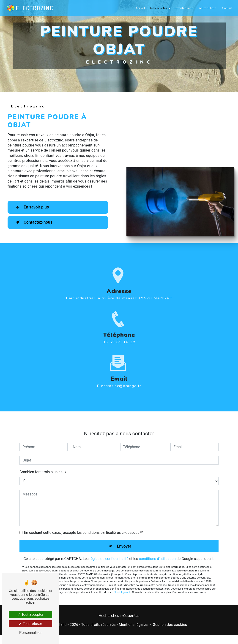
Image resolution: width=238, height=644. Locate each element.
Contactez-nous (35, 222)
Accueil (139, 8)
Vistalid (60, 625)
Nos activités (158, 8)
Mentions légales (133, 625)
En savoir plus (33, 207)
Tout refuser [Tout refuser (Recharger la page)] (30, 624)
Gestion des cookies (170, 625)
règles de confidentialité (109, 553)
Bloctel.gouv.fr (122, 586)
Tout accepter (30, 614)
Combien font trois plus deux (43, 465)
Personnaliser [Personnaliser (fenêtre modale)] (30, 633)
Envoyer (124, 539)
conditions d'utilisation (157, 553)
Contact (226, 8)
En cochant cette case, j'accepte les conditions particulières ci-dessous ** (84, 526)
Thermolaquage (182, 8)
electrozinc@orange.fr (119, 379)
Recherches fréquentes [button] (119, 616)
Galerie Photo (207, 8)
